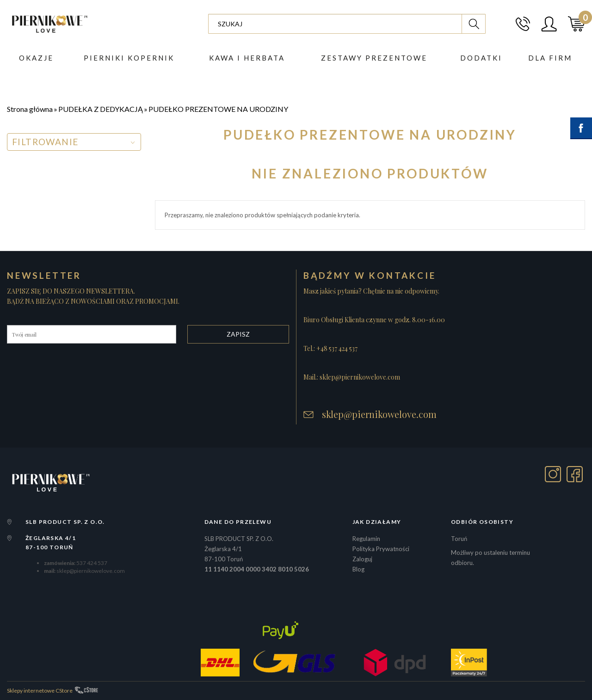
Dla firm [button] (550, 58)
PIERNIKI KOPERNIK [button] (129, 58)
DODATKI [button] (481, 58)
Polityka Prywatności (381, 549)
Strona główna (30, 109)
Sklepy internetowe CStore (40, 691)
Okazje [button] (36, 58)
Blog (358, 569)
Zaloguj (362, 559)
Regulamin (366, 539)
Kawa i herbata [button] (247, 58)
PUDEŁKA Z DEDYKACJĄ (101, 109)
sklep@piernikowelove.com (379, 414)
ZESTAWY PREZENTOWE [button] (374, 58)
